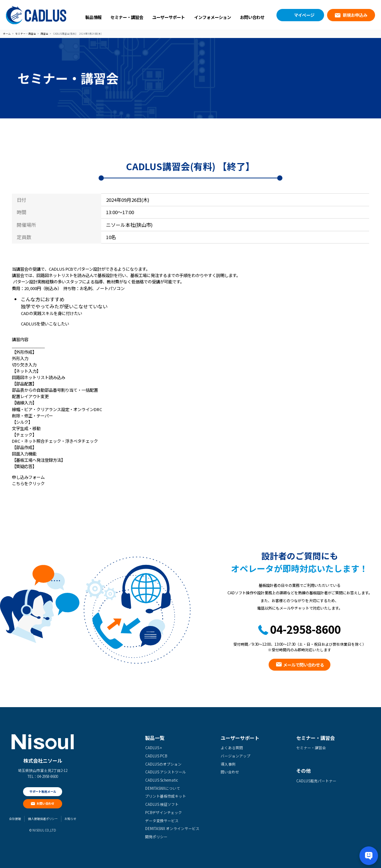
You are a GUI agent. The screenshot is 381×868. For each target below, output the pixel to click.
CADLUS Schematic (162, 780)
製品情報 (93, 17)
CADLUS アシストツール (166, 772)
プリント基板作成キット (166, 796)
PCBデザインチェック (164, 813)
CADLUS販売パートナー (316, 781)
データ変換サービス (162, 821)
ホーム (7, 34)
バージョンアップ (236, 756)
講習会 (44, 34)
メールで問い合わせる (304, 665)
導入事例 (228, 764)
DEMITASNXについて (163, 788)
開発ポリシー (156, 837)
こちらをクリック (28, 483)
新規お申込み (355, 15)
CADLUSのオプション (163, 764)
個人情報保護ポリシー (43, 819)
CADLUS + (153, 748)
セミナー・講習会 (127, 17)
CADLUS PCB (156, 756)
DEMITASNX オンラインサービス (172, 829)
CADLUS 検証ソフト (162, 804)
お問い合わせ (252, 17)
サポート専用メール (43, 791)
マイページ (304, 15)
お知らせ (70, 819)
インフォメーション (213, 17)
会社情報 (15, 819)
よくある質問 (232, 748)
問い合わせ (230, 772)
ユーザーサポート (169, 17)
